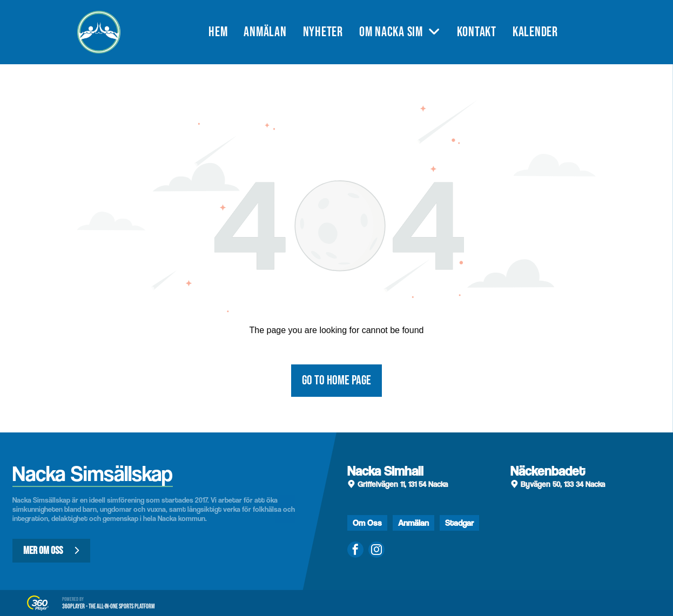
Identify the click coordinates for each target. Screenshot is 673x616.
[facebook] (355, 551)
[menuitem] (226, 32)
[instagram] (376, 551)
